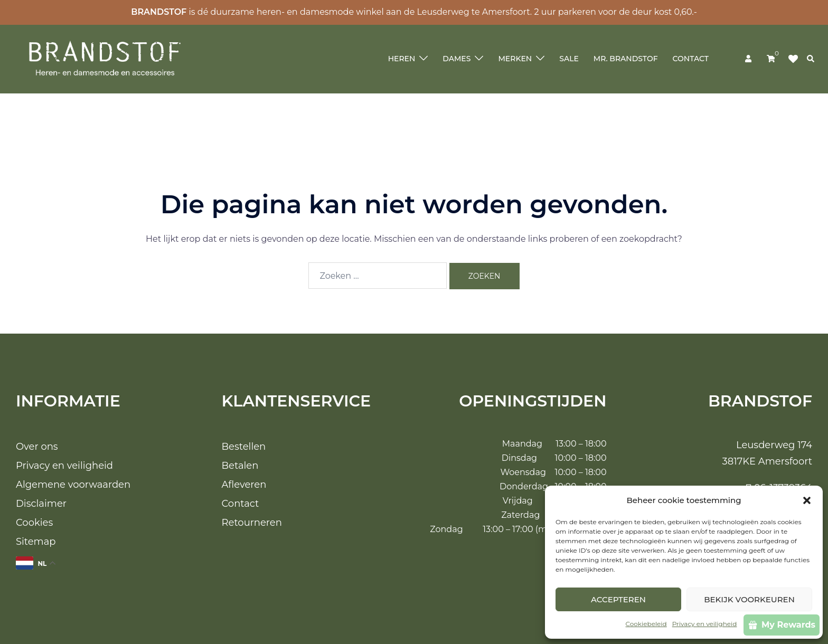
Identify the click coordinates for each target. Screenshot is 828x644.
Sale (569, 59)
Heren (402, 59)
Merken (515, 59)
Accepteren (618, 599)
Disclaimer (41, 504)
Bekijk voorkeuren (749, 599)
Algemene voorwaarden (73, 485)
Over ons (37, 447)
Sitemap (36, 542)
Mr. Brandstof (626, 59)
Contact (691, 59)
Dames (457, 59)
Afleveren (244, 485)
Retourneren (252, 523)
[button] (807, 500)
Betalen (240, 466)
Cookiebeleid (646, 624)
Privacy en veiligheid (705, 624)
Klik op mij (796, 59)
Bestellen (244, 447)
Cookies (34, 523)
